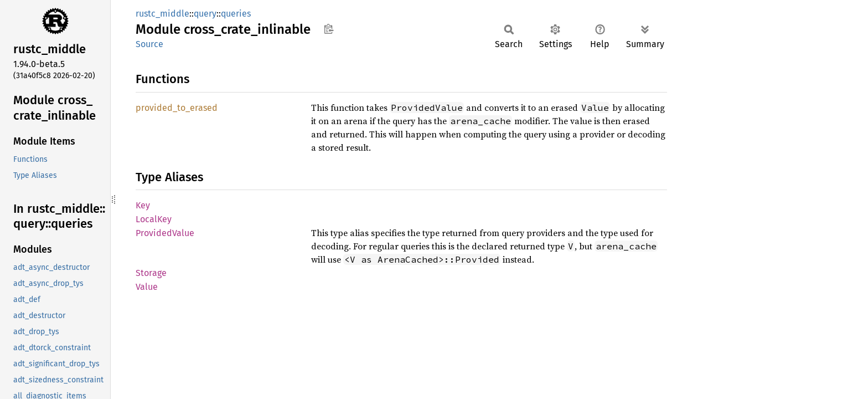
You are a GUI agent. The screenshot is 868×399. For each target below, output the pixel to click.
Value (147, 287)
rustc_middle (162, 14)
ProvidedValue (165, 233)
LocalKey (154, 219)
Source (149, 44)
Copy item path (329, 29)
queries (236, 14)
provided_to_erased (177, 108)
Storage (151, 273)
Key (143, 205)
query (205, 14)
